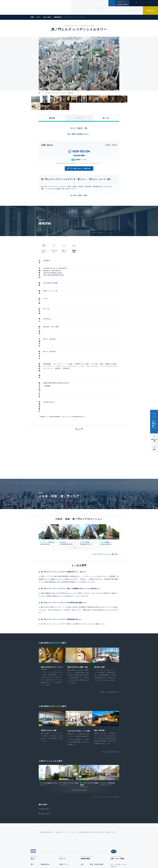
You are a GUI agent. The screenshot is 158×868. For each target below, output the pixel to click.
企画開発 (93, 816)
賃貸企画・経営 (95, 803)
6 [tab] (83, 478)
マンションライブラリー (131, 11)
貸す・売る (34, 808)
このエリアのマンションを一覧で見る (105, 485)
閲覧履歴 (136, 4)
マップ (84, 160)
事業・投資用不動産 (66, 807)
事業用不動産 (94, 3)
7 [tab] (81, 724)
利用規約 (90, 860)
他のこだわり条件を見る (110, 623)
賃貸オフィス (64, 799)
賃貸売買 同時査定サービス (72, 513)
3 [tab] (78, 478)
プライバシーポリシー (76, 860)
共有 (154, 450)
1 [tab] (75, 478)
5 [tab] (81, 478)
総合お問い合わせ (59, 860)
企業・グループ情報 (108, 3)
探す (75, 9)
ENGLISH (120, 2)
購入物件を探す (44, 748)
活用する (99, 9)
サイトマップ (101, 860)
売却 (91, 812)
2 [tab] (77, 478)
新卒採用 (114, 810)
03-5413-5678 (79, 156)
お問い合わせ (150, 11)
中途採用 (114, 814)
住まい (75, 3)
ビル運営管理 (64, 803)
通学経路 (57, 336)
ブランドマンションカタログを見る (106, 731)
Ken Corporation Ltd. (20, 7)
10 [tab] (86, 724)
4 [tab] (80, 478)
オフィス (83, 3)
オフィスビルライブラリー (68, 812)
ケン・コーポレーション (119, 805)
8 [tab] (83, 724)
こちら (89, 554)
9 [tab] (85, 724)
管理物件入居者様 (122, 5)
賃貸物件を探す (44, 743)
